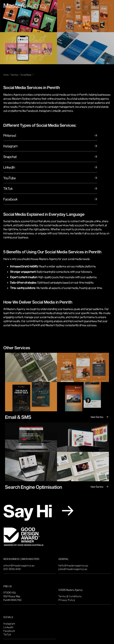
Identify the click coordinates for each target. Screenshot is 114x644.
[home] (27, 5)
